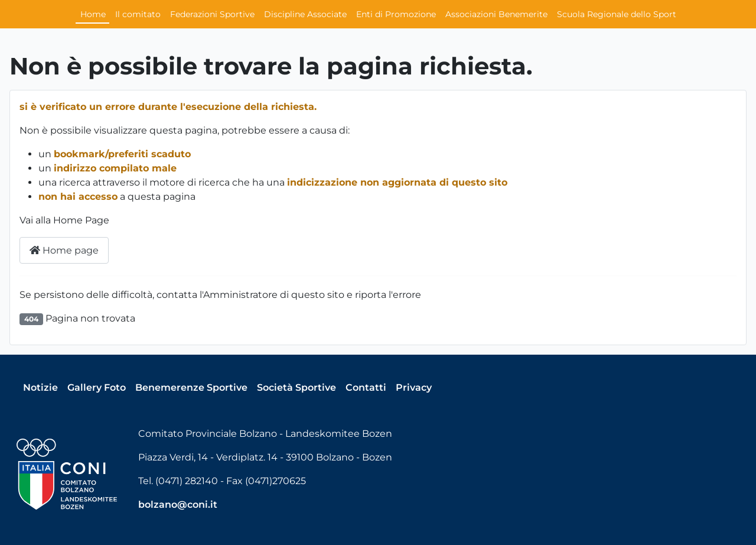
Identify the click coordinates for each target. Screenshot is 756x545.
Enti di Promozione (396, 14)
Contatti (366, 387)
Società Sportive (296, 387)
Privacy (414, 387)
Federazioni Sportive (212, 14)
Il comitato (138, 14)
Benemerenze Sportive (191, 387)
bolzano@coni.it (178, 505)
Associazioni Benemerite (496, 14)
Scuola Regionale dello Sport (617, 14)
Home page (64, 250)
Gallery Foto (97, 387)
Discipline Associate (305, 14)
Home (93, 14)
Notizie (40, 387)
